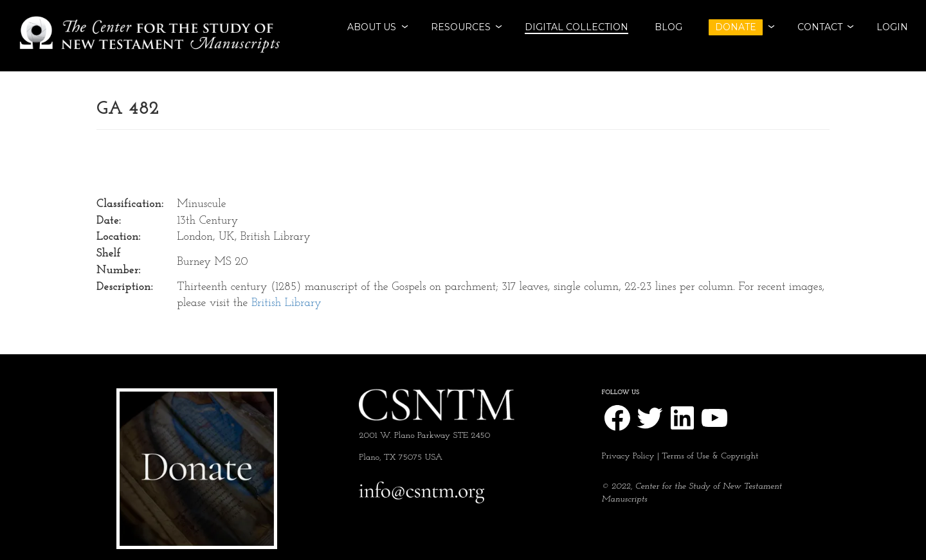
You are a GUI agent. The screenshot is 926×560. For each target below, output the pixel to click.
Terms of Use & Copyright (710, 456)
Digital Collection (576, 27)
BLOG (668, 27)
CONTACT (820, 27)
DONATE (736, 27)
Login (892, 27)
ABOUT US (372, 27)
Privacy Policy (628, 456)
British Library (286, 303)
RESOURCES (461, 27)
